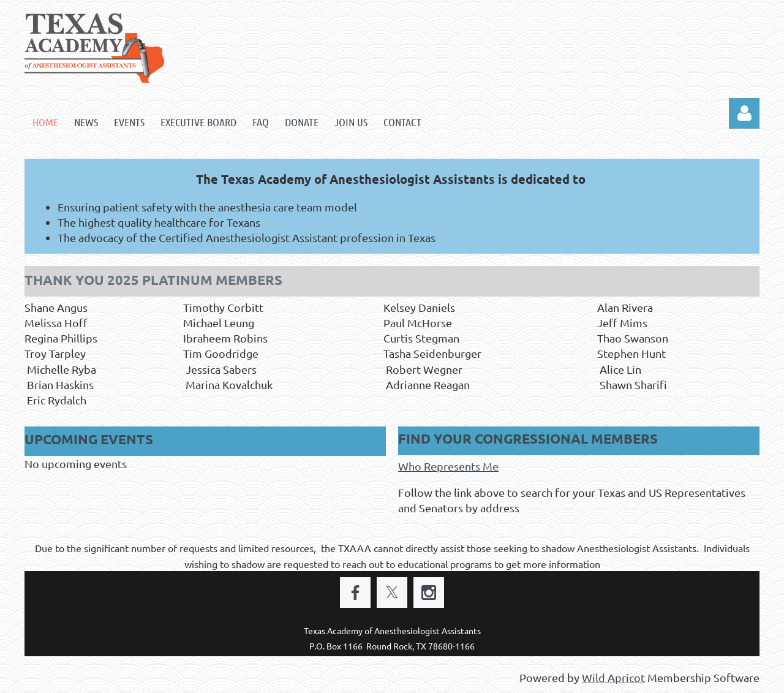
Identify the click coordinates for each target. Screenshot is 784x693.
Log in (744, 113)
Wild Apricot (613, 677)
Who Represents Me (448, 466)
